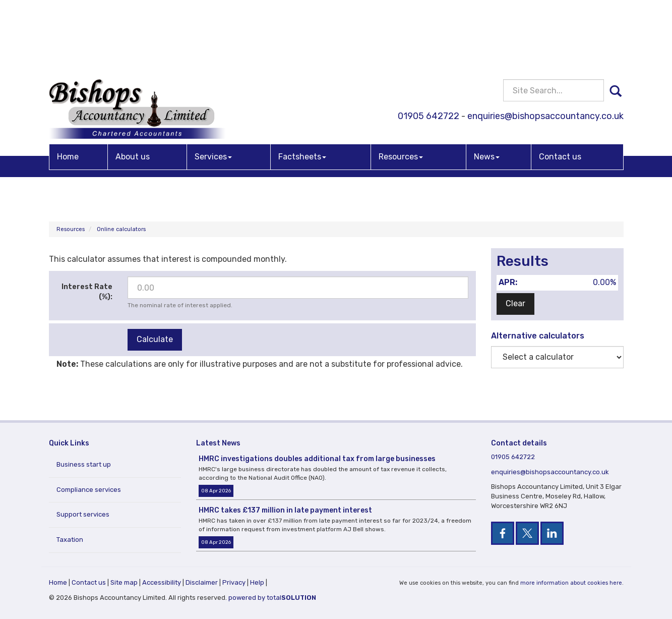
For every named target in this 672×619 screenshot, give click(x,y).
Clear (515, 303)
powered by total (272, 598)
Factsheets (302, 82)
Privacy (234, 582)
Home (68, 82)
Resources (401, 82)
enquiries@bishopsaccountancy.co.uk (545, 42)
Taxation (70, 540)
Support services (83, 514)
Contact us (560, 82)
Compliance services (89, 490)
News (487, 82)
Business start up (84, 464)
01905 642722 (429, 42)
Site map (124, 582)
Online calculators (121, 229)
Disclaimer (202, 582)
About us (133, 82)
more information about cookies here (571, 583)
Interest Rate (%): (87, 292)
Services (213, 82)
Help (257, 582)
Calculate (155, 339)
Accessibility (162, 582)
